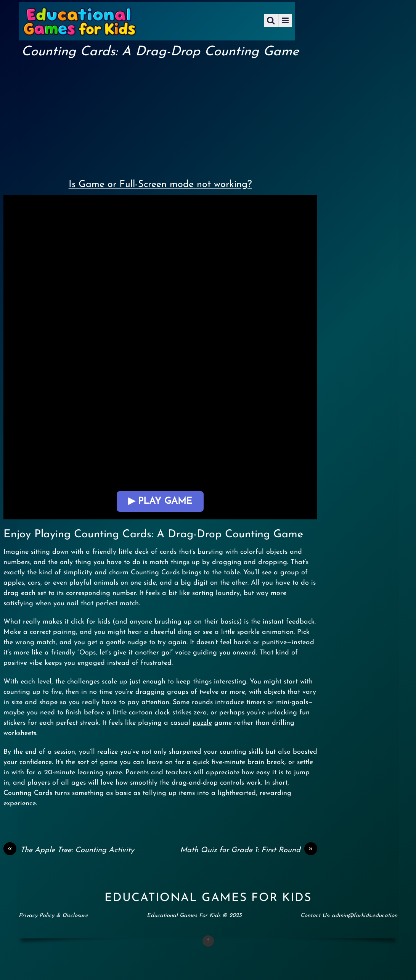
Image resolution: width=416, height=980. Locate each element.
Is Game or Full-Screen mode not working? (160, 185)
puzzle (202, 723)
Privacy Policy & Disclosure (53, 916)
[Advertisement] (160, 117)
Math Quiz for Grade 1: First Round (249, 850)
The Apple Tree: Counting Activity (69, 850)
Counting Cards (155, 573)
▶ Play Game (160, 501)
